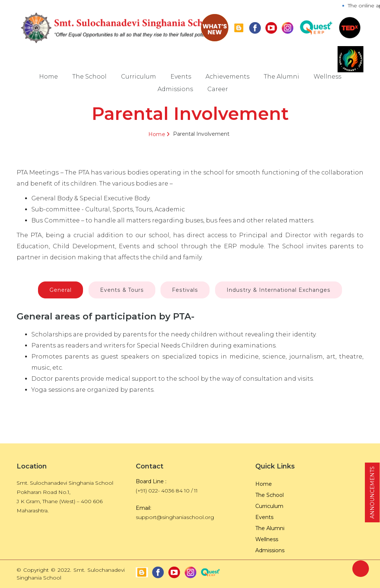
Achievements (227, 77)
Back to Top (361, 569)
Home (49, 77)
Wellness (327, 77)
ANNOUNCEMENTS (372, 492)
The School (89, 77)
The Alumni (281, 77)
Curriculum (139, 77)
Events (181, 77)
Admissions (175, 89)
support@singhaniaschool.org (175, 517)
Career (218, 89)
